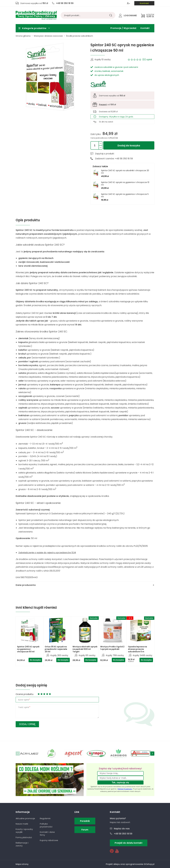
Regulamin (45, 818)
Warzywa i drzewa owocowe (48, 36)
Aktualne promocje (25, 818)
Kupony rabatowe (49, 840)
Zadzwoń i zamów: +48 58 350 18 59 (114, 159)
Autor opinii (23, 700)
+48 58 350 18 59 (65, 3)
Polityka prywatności (46, 825)
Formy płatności (24, 837)
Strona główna (23, 36)
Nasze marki (22, 824)
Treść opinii (24, 707)
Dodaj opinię (27, 724)
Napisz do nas (122, 829)
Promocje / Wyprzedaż (123, 28)
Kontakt (145, 28)
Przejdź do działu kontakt (129, 843)
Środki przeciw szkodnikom (80, 36)
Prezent (103, 105)
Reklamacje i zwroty (22, 844)
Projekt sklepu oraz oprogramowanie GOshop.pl (130, 864)
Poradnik (85, 821)
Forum (85, 830)
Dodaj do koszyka (129, 145)
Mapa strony (22, 864)
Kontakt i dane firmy (47, 833)
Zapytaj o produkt (105, 154)
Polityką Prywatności (125, 789)
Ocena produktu (25, 694)
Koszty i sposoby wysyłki (24, 831)
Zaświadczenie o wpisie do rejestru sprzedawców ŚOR (47, 553)
